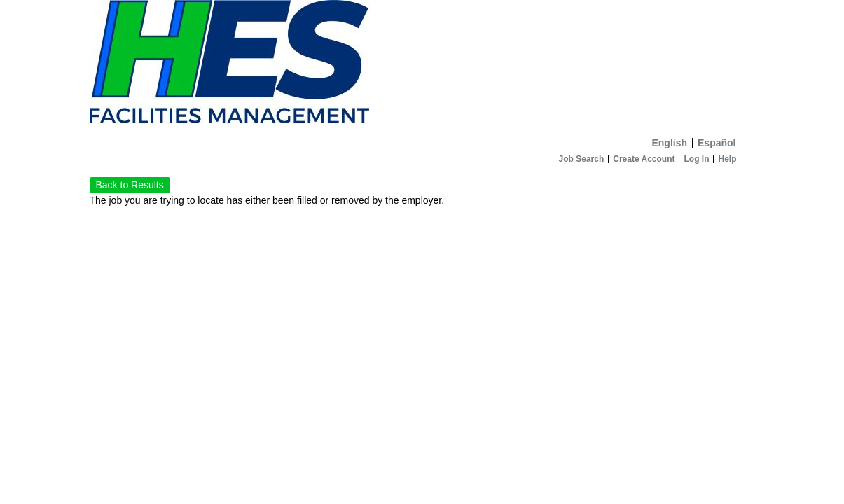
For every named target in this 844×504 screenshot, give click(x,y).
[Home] (422, 65)
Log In (696, 159)
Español (717, 143)
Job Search (582, 159)
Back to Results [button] (130, 185)
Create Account (644, 159)
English (669, 143)
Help (727, 159)
